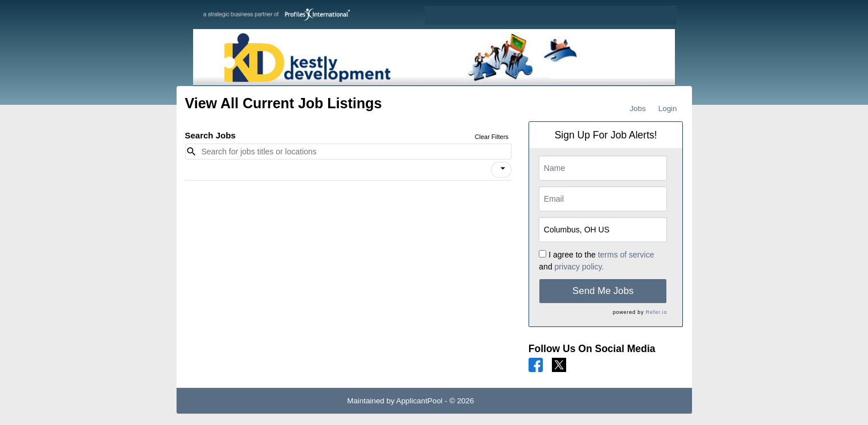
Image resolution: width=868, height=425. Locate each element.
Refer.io (656, 312)
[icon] (503, 169)
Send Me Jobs (603, 291)
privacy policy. (580, 267)
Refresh (508, 401)
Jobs (638, 109)
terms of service (626, 255)
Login (668, 109)
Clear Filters (492, 137)
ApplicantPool (420, 401)
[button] (501, 170)
